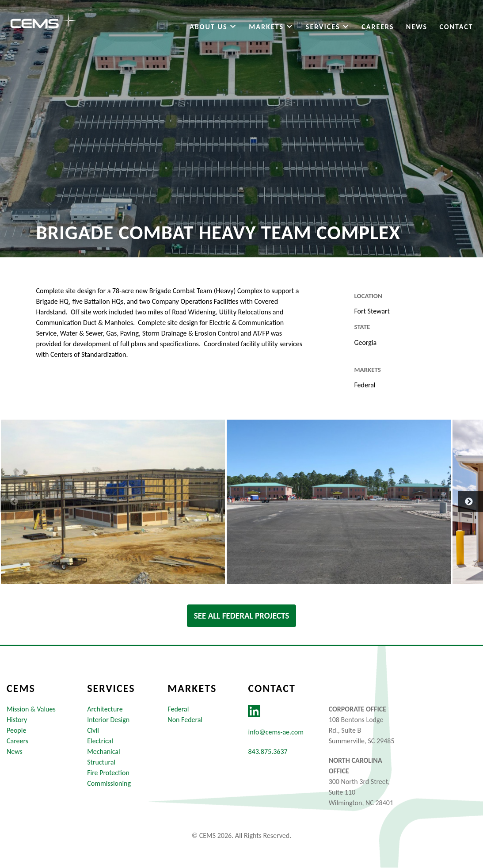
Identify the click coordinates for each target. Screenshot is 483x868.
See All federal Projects (242, 616)
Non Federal (185, 720)
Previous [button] (4, 502)
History (17, 720)
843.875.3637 (268, 752)
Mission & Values (31, 709)
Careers (377, 28)
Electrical (100, 741)
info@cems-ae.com (276, 732)
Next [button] (463, 502)
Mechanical (104, 752)
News (415, 28)
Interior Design (108, 720)
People (16, 731)
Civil (93, 731)
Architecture (105, 709)
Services (326, 28)
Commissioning (109, 784)
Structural (101, 763)
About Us (212, 28)
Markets (270, 28)
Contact (455, 28)
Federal (178, 709)
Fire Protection (108, 773)
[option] (113, 502)
